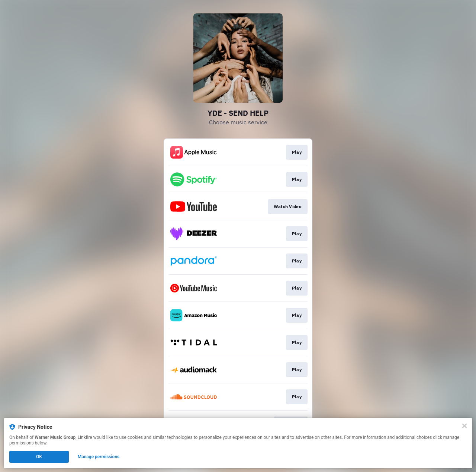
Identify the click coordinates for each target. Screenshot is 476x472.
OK (39, 457)
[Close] (464, 426)
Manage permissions (99, 457)
